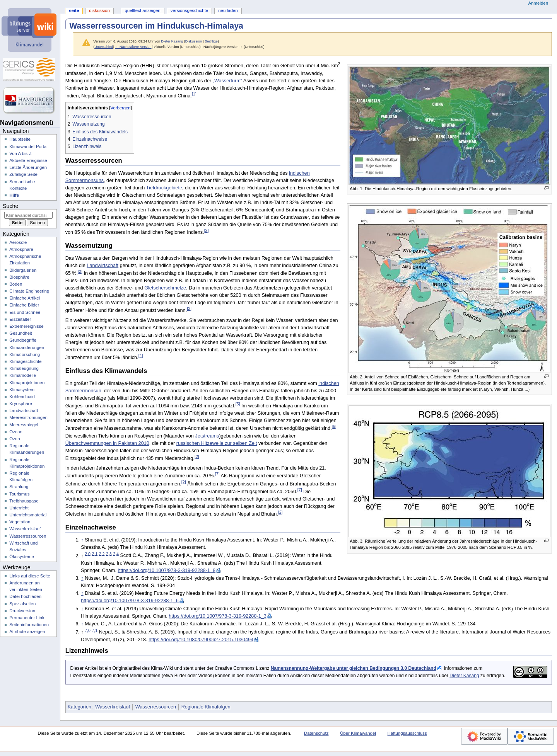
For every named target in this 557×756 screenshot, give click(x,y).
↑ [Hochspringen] (82, 540)
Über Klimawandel (358, 733)
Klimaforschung (25, 354)
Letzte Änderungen (28, 167)
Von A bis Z (20, 153)
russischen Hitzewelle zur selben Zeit (217, 443)
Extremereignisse (26, 326)
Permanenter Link (27, 618)
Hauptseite (20, 139)
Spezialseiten (22, 604)
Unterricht (19, 508)
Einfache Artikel (25, 298)
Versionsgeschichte (189, 10)
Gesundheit (21, 333)
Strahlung (19, 487)
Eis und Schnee (25, 312)
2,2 (102, 553)
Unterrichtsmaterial (28, 515)
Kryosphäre (21, 404)
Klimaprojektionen (27, 383)
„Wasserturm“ (227, 81)
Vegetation (20, 522)
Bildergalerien (23, 270)
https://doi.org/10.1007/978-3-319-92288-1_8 (167, 570)
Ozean (16, 432)
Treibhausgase (24, 501)
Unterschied (104, 47)
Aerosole (18, 242)
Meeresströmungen (28, 417)
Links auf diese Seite (30, 576)
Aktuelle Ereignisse (28, 160)
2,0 (88, 553)
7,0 (88, 630)
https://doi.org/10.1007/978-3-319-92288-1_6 (130, 601)
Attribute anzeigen (27, 632)
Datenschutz (316, 733)
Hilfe (14, 195)
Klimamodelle (23, 375)
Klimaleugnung (24, 368)
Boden (16, 284)
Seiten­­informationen (29, 625)
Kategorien (79, 707)
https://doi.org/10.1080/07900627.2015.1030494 (201, 640)
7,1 (95, 630)
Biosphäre (19, 277)
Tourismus (19, 494)
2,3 (109, 553)
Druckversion (22, 611)
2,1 (95, 553)
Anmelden (538, 3)
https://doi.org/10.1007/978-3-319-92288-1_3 (218, 616)
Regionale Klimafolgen (206, 707)
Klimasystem (22, 390)
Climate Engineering (29, 291)
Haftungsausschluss (407, 733)
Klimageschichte (25, 361)
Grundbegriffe (23, 340)
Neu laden (228, 10)
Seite (74, 10)
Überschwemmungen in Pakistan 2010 (107, 443)
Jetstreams (207, 436)
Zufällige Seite (23, 174)
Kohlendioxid (22, 397)
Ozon (15, 439)
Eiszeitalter (20, 319)
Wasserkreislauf (113, 707)
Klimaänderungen (27, 347)
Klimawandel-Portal (28, 146)
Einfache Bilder (24, 305)
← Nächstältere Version (133, 47)
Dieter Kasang (464, 676)
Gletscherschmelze (165, 288)
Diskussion (194, 41)
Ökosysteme (22, 557)
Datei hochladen (25, 596)
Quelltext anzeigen (142, 10)
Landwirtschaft (103, 266)
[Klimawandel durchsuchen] (28, 215)
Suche (10, 206)
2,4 (116, 553)
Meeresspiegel (24, 425)
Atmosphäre (21, 249)
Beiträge (211, 41)
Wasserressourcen (156, 707)
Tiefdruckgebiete (164, 188)
